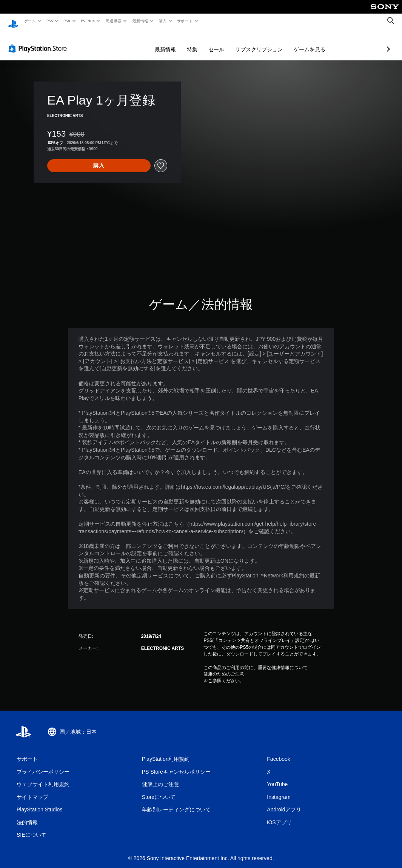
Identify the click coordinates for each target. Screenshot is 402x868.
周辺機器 (114, 21)
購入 (163, 21)
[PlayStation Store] (39, 41)
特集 (152, 42)
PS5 (50, 21)
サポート (185, 21)
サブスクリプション (219, 42)
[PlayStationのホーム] (13, 21)
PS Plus (88, 21)
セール (176, 42)
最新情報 (140, 21)
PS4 (67, 21)
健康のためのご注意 (224, 667)
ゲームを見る (270, 42)
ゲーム (30, 21)
